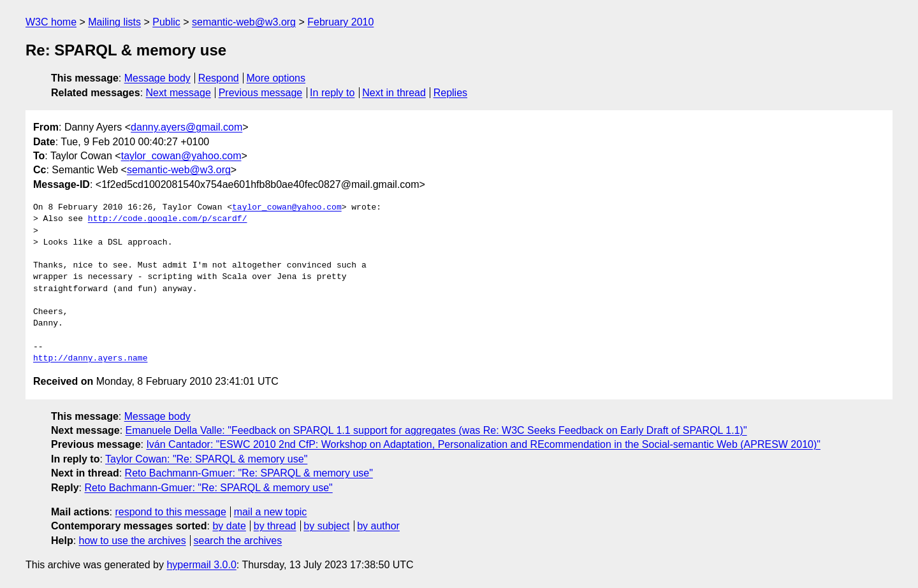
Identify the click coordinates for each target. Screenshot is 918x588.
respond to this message (170, 512)
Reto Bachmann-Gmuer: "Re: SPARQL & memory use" (249, 473)
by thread (275, 526)
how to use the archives (133, 541)
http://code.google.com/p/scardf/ (168, 219)
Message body (157, 78)
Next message (178, 93)
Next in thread (394, 93)
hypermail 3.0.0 (201, 565)
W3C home (51, 22)
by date (229, 526)
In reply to (332, 93)
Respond (219, 78)
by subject (326, 526)
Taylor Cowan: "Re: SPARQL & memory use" (206, 459)
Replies (450, 93)
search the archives (238, 541)
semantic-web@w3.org (244, 22)
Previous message (261, 93)
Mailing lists (114, 22)
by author (378, 526)
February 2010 (340, 22)
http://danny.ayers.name (90, 359)
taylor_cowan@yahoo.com (181, 156)
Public (166, 22)
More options (276, 78)
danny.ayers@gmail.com (186, 127)
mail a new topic (271, 512)
